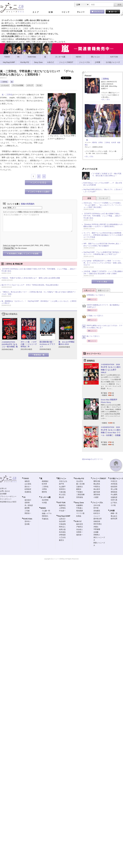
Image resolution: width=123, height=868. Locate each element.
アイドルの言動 (18, 85)
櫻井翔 (95, 142)
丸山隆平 (62, 487)
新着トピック (103, 290)
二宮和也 (4, 82)
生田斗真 (114, 500)
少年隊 (112, 511)
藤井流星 (97, 492)
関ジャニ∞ (62, 478)
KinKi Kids (28, 519)
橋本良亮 (80, 524)
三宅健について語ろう (93, 316)
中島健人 (80, 508)
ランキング (103, 198)
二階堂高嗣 (80, 495)
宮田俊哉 (80, 497)
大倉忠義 (62, 492)
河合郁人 (80, 529)
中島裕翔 (62, 524)
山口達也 (28, 484)
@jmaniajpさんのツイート (92, 459)
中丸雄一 (62, 511)
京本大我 (97, 505)
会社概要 (3, 494)
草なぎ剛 (114, 489)
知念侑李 (62, 521)
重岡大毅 (97, 481)
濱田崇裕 (97, 495)
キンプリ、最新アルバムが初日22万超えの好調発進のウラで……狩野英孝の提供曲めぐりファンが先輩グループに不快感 (103, 235)
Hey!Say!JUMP (64, 516)
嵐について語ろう (91, 337)
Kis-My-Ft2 (79, 478)
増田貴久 (45, 516)
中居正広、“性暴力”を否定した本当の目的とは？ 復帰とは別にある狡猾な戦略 (31, 278)
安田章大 (62, 489)
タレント (81, 12)
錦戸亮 (61, 484)
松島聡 (79, 516)
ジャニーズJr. (98, 503)
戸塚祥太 (80, 527)
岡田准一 (28, 513)
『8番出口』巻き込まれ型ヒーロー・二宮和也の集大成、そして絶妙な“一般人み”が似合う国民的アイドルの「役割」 (39, 293)
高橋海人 (97, 535)
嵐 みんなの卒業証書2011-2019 (66, 343)
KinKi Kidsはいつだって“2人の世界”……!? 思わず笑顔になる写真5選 (103, 184)
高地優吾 (97, 511)
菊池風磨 (80, 511)
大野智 (100, 142)
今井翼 (44, 503)
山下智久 (114, 503)
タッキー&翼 (46, 497)
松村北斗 (97, 513)
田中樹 (96, 508)
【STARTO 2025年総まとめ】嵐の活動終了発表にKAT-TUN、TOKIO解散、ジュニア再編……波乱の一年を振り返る (39, 270)
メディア (30, 85)
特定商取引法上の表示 (8, 502)
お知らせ (3, 488)
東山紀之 (114, 516)
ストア (36, 12)
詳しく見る (106, 99)
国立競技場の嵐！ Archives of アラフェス (47, 344)
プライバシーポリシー (8, 496)
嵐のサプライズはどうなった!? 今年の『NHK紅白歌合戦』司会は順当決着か (30, 285)
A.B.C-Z (78, 521)
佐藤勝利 (80, 505)
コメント (6, 212)
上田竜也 (62, 508)
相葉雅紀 (45, 481)
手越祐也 (45, 519)
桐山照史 (97, 484)
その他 (113, 505)
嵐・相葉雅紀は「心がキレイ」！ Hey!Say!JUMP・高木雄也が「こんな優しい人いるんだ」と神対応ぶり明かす (39, 302)
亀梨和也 (62, 505)
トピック (66, 12)
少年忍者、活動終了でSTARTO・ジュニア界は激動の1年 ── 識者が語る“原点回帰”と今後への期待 (103, 272)
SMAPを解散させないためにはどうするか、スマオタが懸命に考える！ (102, 327)
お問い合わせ (5, 491)
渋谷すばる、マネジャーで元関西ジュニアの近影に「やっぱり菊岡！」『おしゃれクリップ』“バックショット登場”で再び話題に (103, 205)
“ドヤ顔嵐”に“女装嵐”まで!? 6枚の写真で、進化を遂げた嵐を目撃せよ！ (107, 175)
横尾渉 (79, 489)
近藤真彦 (114, 497)
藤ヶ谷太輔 (80, 484)
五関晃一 (80, 532)
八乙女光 (62, 537)
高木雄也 (62, 532)
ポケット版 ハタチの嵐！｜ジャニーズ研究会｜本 (29, 344)
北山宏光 (80, 481)
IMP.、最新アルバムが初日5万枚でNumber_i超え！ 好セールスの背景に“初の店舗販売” (103, 245)
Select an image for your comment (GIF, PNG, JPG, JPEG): (26, 245)
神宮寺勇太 (98, 524)
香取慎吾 (114, 492)
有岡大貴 (62, 529)
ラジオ (39, 85)
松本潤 (114, 142)
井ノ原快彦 (29, 505)
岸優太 (96, 527)
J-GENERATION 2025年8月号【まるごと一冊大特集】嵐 (10, 344)
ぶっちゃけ (5, 85)
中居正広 (114, 481)
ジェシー (97, 516)
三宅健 (27, 511)
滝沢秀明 (45, 500)
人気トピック (89, 290)
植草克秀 (114, 519)
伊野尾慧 (62, 535)
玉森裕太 (80, 487)
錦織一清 (114, 513)
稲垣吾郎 (114, 487)
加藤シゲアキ (47, 513)
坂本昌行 (28, 500)
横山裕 (61, 497)
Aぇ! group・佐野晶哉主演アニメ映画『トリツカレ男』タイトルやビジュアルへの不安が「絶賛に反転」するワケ (103, 263)
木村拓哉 (114, 484)
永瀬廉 (96, 532)
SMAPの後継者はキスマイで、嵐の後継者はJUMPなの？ (101, 306)
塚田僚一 (80, 535)
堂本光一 (28, 521)
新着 (89, 198)
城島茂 (27, 481)
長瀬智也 (28, 492)
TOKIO (26, 478)
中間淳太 (97, 487)
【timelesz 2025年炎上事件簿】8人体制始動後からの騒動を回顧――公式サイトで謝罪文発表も (103, 225)
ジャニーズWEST (99, 478)
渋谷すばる (63, 481)
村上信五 (62, 495)
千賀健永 (80, 492)
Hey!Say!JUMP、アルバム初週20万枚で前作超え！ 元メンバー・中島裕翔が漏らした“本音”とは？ (103, 253)
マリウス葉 (80, 513)
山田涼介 (62, 519)
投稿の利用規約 (28, 204)
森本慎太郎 (98, 519)
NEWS (43, 508)
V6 (24, 497)
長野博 (27, 503)
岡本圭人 (62, 527)
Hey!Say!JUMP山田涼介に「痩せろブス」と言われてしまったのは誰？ (103, 191)
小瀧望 (96, 497)
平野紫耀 (97, 529)
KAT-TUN (61, 503)
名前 (5, 208)
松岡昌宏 (28, 489)
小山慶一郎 (46, 511)
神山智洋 (97, 489)
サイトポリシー (6, 499)
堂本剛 (27, 524)
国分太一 (28, 487)
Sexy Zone (79, 503)
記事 (51, 12)
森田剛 (27, 508)
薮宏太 (61, 540)
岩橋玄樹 (97, 521)
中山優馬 (114, 495)
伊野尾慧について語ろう (93, 296)
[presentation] (24, 236)
